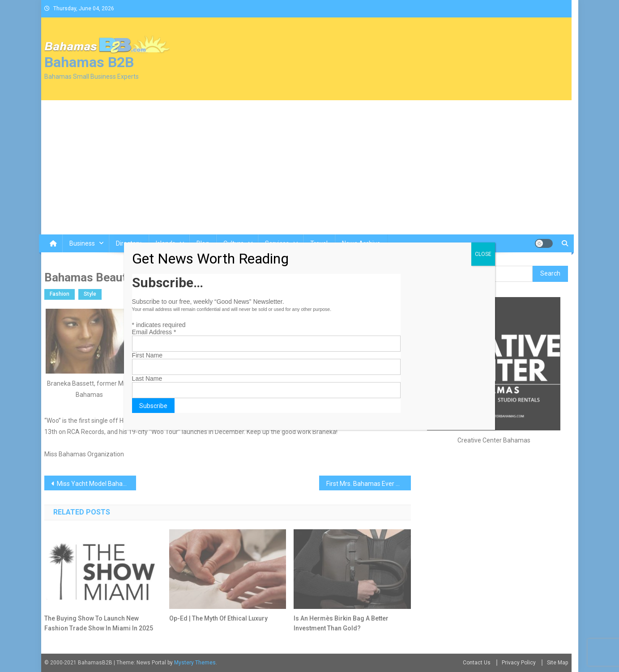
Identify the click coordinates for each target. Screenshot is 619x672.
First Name (147, 355)
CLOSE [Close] (483, 254)
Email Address (154, 332)
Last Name (147, 379)
